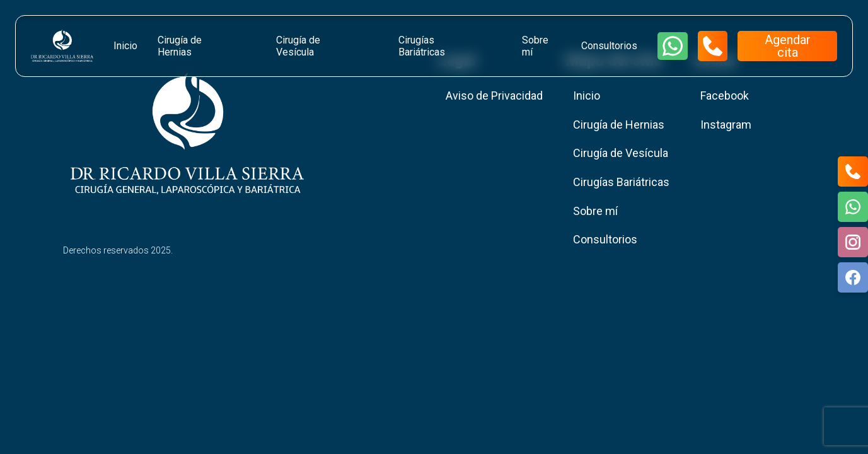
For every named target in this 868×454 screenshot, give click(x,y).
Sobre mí (535, 46)
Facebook (725, 96)
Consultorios (609, 46)
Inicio (125, 46)
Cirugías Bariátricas (422, 46)
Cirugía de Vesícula (298, 46)
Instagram (726, 125)
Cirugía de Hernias (180, 46)
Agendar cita (788, 46)
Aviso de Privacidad (494, 96)
